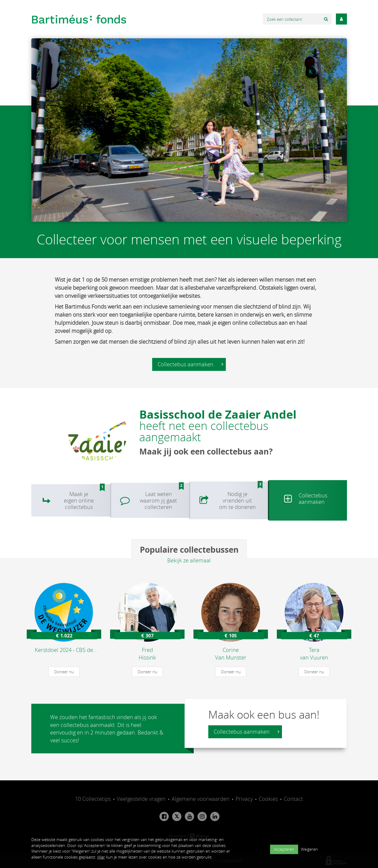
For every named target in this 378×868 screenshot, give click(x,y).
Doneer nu (64, 672)
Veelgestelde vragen (141, 799)
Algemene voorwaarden (201, 799)
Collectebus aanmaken (190, 364)
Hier (101, 857)
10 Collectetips (93, 799)
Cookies (268, 799)
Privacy (244, 799)
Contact (293, 799)
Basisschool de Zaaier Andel (218, 414)
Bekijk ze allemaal (189, 560)
